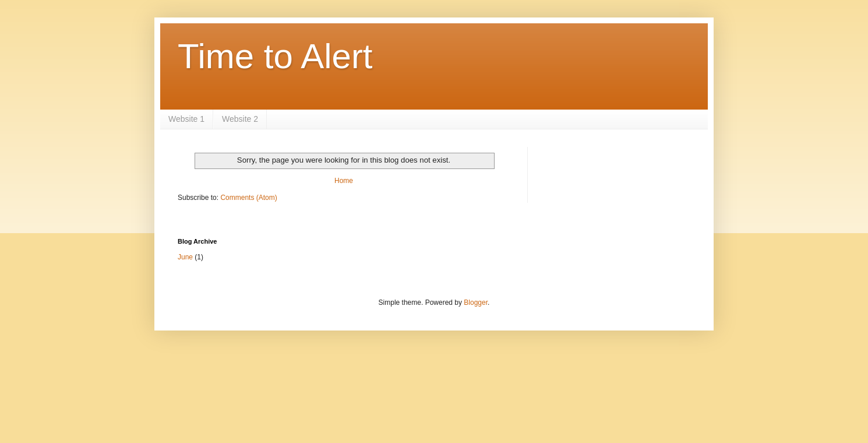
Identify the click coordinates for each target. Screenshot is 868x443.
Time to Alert (275, 56)
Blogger (476, 303)
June (185, 257)
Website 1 (186, 119)
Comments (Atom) (248, 198)
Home (344, 181)
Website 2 (240, 119)
